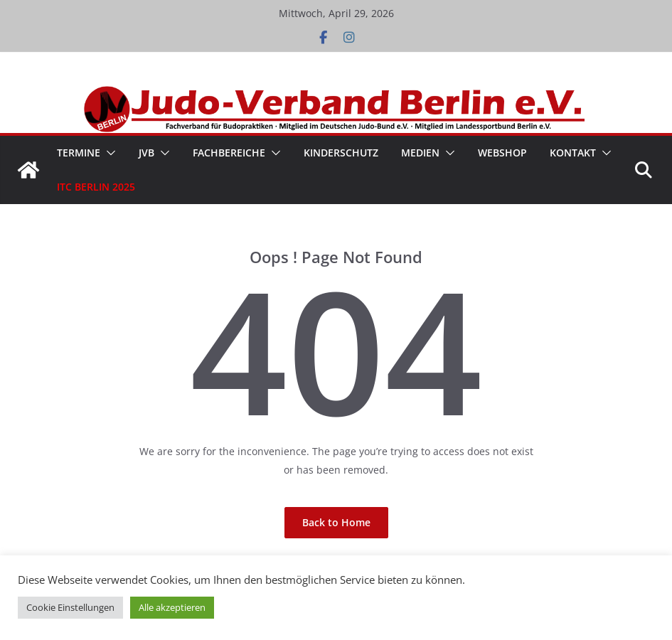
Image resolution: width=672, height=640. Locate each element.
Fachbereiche (229, 153)
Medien (420, 153)
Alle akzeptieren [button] (172, 607)
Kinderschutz (341, 153)
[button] (108, 153)
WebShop (502, 153)
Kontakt (573, 153)
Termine (79, 153)
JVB (146, 153)
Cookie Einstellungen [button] (70, 607)
